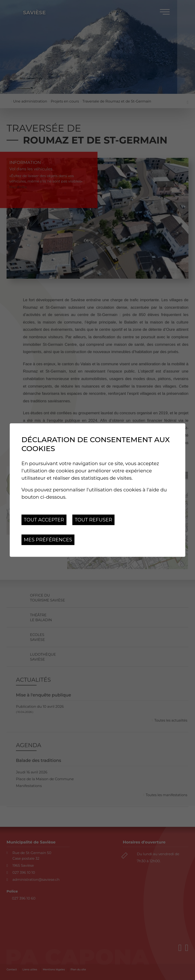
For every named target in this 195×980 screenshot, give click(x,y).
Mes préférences (48, 540)
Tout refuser (94, 520)
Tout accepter (44, 520)
